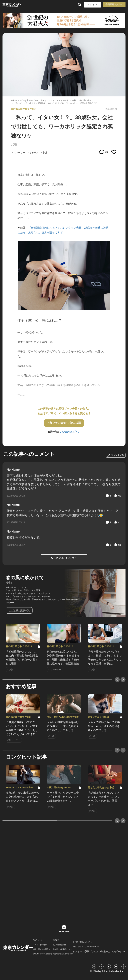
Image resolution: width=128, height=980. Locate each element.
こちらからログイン (70, 432)
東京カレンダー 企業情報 (43, 954)
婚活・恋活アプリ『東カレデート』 (86, 947)
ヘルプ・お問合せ (40, 945)
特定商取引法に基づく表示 (63, 954)
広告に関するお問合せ (42, 949)
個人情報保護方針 (59, 945)
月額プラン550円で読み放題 (64, 423)
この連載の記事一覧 (19, 610)
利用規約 (56, 940)
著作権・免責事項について (63, 949)
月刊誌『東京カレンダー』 (83, 942)
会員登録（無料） (114, 4)
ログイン (92, 5)
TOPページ (37, 940)
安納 (14, 144)
